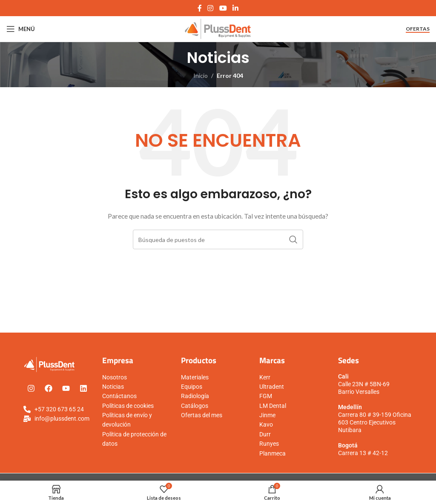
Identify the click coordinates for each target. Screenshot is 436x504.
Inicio (201, 75)
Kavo (266, 424)
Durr (265, 434)
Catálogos (195, 406)
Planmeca (272, 453)
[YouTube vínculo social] (223, 8)
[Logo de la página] (218, 28)
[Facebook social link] (199, 8)
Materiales (195, 377)
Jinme (267, 415)
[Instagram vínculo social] (211, 8)
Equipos (192, 387)
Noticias (113, 387)
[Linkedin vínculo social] (235, 8)
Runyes (269, 444)
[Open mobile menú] (21, 29)
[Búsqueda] (218, 239)
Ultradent (272, 387)
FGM (266, 396)
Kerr (265, 377)
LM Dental (273, 406)
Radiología (195, 396)
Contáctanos (119, 396)
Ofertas (418, 29)
